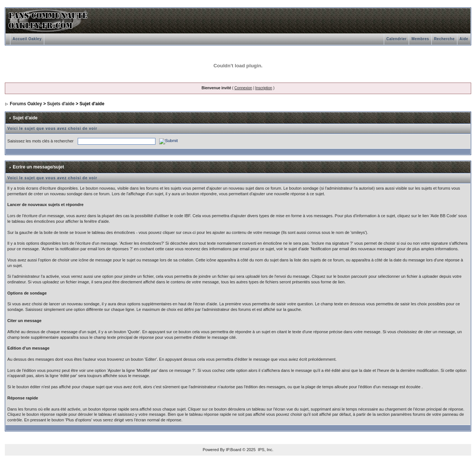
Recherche (444, 39)
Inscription (264, 88)
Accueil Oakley (27, 39)
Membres (420, 39)
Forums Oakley (26, 104)
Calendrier (396, 39)
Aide (464, 39)
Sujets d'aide (61, 104)
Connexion (243, 88)
